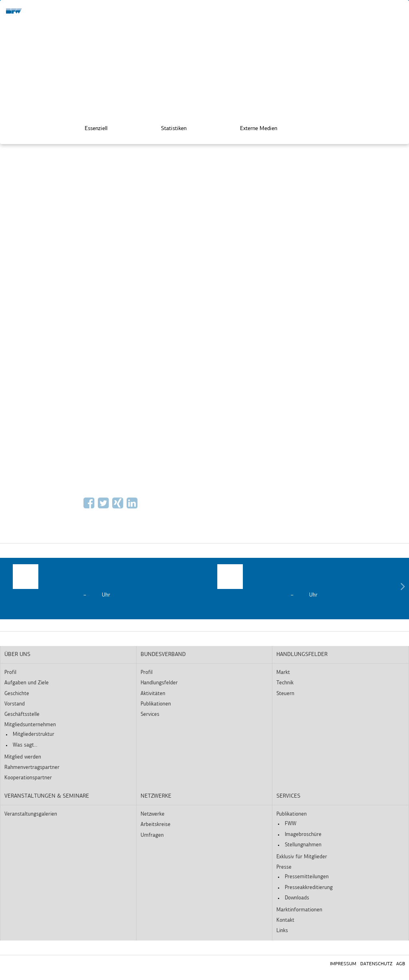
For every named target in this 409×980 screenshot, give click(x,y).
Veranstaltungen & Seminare (47, 796)
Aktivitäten (153, 694)
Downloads (297, 898)
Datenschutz (376, 964)
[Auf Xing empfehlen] (119, 506)
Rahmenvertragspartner (32, 768)
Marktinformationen (299, 910)
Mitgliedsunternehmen (30, 725)
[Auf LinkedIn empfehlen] (133, 506)
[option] (102, 582)
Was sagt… (25, 745)
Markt (283, 673)
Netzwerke (156, 796)
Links (282, 931)
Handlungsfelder (159, 683)
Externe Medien (253, 127)
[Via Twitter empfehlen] (104, 506)
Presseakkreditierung (309, 888)
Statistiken (168, 127)
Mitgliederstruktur (34, 734)
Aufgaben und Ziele (27, 683)
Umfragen (152, 835)
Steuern (285, 694)
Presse (284, 867)
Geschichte (17, 694)
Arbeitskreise (156, 825)
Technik (285, 683)
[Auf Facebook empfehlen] (90, 506)
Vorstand (15, 704)
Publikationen (156, 704)
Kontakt (285, 920)
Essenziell (90, 127)
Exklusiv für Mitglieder (302, 857)
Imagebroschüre (303, 835)
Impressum (343, 964)
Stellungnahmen (303, 845)
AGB (401, 964)
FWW (291, 824)
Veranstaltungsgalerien (31, 814)
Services (150, 714)
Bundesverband (163, 655)
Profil (10, 673)
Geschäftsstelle (22, 714)
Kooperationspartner (28, 778)
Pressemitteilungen (307, 877)
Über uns (17, 655)
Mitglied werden (23, 757)
